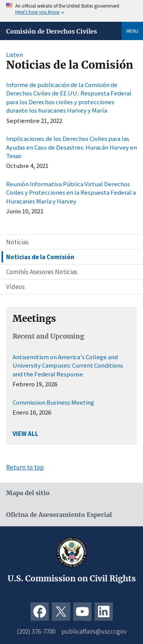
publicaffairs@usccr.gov (94, 631)
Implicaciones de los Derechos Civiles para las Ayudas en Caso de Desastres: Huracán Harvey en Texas (71, 147)
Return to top (25, 467)
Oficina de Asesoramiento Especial (59, 515)
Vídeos (15, 287)
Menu (132, 31)
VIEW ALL (26, 434)
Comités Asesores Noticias (42, 272)
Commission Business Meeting (53, 402)
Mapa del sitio (28, 493)
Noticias (17, 242)
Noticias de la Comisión (40, 257)
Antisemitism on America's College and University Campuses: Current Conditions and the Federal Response (68, 366)
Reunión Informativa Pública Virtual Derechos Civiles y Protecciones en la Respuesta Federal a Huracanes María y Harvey (71, 193)
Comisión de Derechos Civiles (51, 31)
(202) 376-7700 (36, 631)
